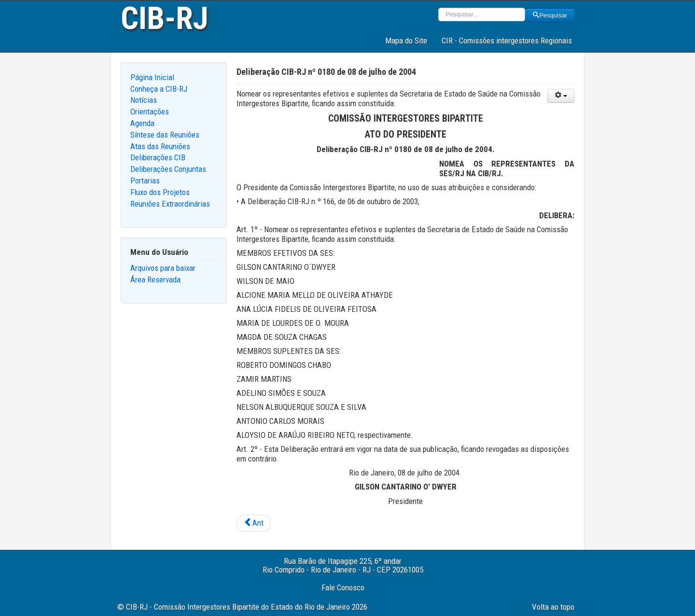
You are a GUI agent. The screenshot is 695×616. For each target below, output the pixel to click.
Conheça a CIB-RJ (159, 89)
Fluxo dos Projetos (160, 192)
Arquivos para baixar (163, 268)
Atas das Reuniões (160, 146)
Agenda (142, 123)
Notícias (144, 100)
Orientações (150, 112)
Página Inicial (152, 77)
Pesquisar (550, 15)
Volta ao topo (553, 607)
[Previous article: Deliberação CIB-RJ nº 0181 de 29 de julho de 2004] (254, 523)
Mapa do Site (406, 41)
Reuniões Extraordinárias (170, 204)
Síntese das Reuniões (165, 135)
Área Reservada (155, 280)
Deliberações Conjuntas (168, 169)
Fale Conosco (343, 588)
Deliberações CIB (158, 157)
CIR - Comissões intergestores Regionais (507, 41)
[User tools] (561, 96)
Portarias (145, 181)
